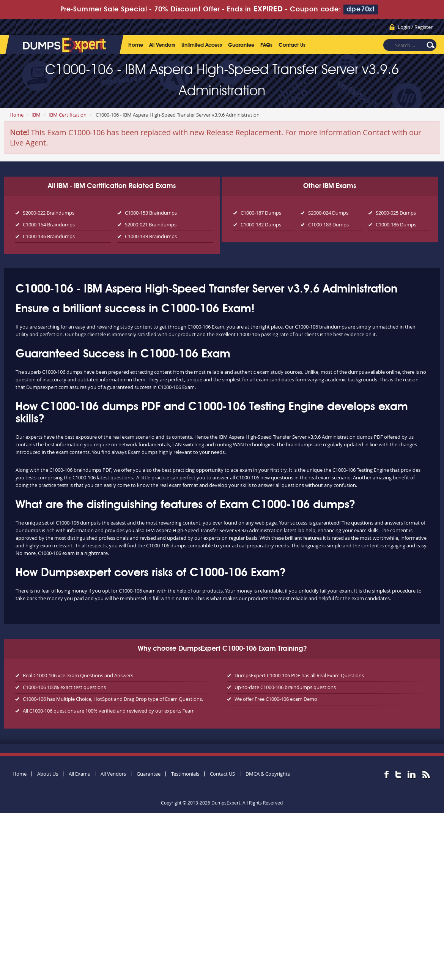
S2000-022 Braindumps (49, 213)
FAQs (266, 45)
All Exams (79, 774)
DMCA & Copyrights (268, 774)
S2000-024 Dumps (328, 213)
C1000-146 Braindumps (49, 236)
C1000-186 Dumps (396, 224)
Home (136, 45)
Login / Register (415, 27)
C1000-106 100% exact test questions (64, 687)
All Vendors (162, 45)
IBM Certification (68, 115)
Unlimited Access (202, 45)
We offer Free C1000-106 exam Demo (276, 699)
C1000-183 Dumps (328, 224)
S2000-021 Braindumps (151, 224)
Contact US (222, 774)
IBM (36, 115)
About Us (48, 774)
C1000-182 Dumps (261, 224)
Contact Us (292, 45)
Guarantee (241, 45)
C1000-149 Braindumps (151, 236)
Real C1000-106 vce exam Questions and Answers (78, 675)
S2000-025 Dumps (396, 213)
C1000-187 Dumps (261, 213)
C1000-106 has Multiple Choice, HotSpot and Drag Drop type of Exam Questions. (113, 699)
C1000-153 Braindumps (151, 213)
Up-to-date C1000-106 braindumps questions (285, 687)
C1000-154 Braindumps (49, 224)
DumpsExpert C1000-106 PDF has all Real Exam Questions (299, 675)
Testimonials (185, 774)
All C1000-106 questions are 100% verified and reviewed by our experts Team (109, 711)
